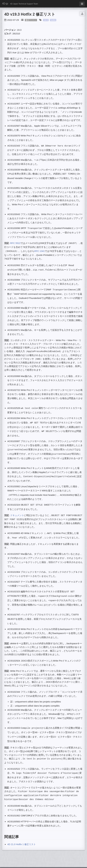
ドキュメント (17, 509)
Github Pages (43, 864)
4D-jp (5, 4)
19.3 (46, 20)
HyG (72, 864)
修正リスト (31, 20)
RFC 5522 (15, 241)
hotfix (53, 20)
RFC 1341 (40, 249)
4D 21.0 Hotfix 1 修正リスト (22, 833)
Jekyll (31, 864)
